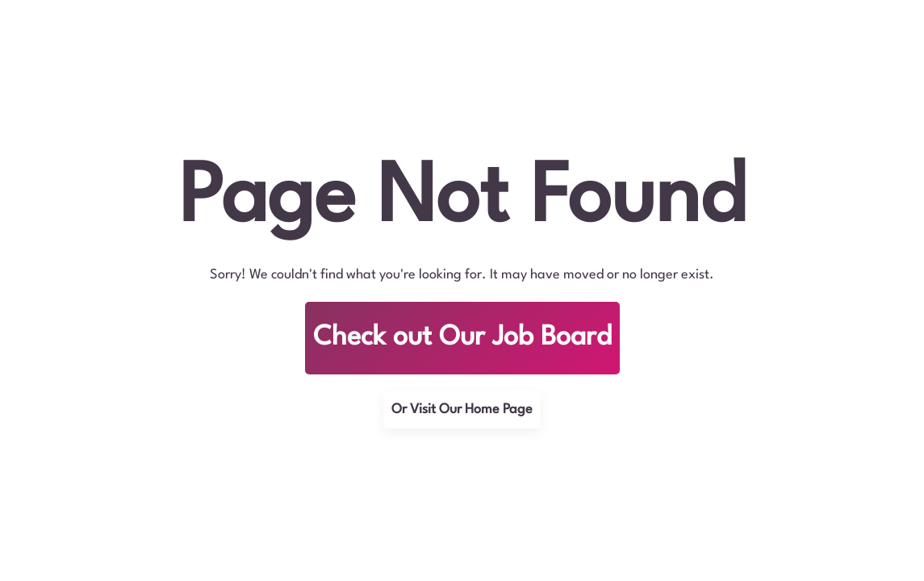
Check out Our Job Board (462, 338)
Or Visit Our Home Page (462, 410)
